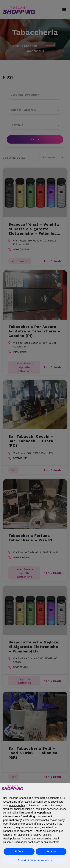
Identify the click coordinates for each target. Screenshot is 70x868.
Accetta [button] (51, 851)
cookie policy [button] (57, 820)
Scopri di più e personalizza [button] (35, 860)
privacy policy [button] (17, 805)
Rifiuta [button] (19, 851)
